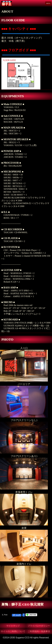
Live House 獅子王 (10, 3)
